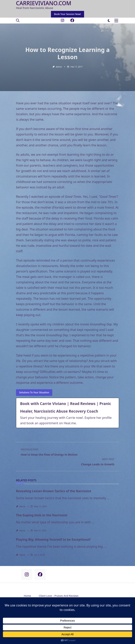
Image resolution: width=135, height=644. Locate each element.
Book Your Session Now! (67, 14)
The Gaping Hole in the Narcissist (42, 515)
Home (27, 596)
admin (59, 67)
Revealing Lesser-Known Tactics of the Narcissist (54, 491)
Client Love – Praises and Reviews (59, 596)
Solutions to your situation (34, 392)
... (108, 498)
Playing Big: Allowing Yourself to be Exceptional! (53, 539)
